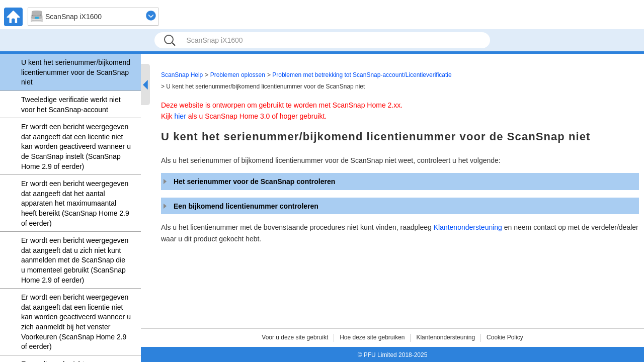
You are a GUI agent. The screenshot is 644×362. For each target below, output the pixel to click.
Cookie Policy (505, 337)
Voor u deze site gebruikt (295, 337)
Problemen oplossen (238, 75)
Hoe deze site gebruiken (372, 337)
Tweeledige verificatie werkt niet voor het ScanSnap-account (71, 105)
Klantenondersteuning (468, 227)
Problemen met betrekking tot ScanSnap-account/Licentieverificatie (362, 75)
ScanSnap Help (182, 75)
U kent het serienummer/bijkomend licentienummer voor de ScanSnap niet (76, 72)
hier (180, 116)
